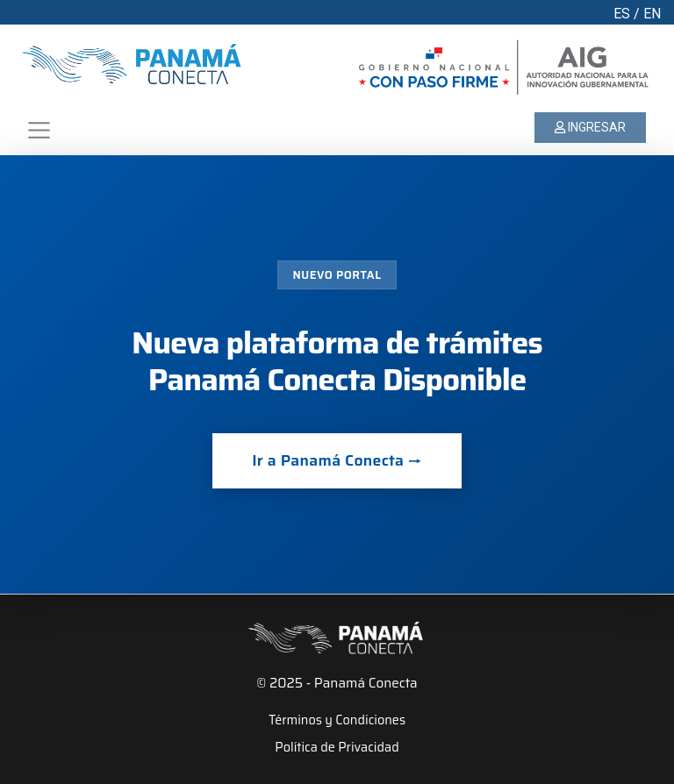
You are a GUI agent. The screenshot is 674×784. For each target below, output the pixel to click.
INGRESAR (590, 127)
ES (622, 14)
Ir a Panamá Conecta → (337, 460)
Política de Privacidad (337, 748)
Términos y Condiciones (337, 720)
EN (652, 14)
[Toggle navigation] (39, 130)
